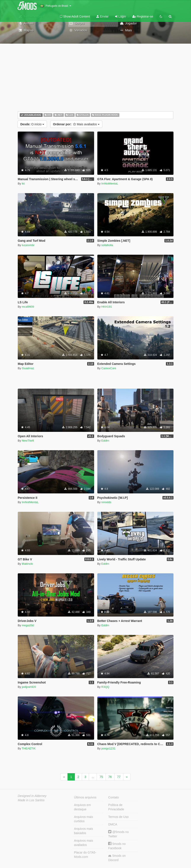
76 (110, 777)
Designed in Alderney (32, 796)
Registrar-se (143, 16)
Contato (113, 797)
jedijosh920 (29, 687)
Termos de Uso (118, 817)
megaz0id (28, 625)
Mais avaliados (76, 124)
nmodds (106, 502)
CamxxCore (109, 368)
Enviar (102, 16)
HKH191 (107, 307)
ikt (23, 184)
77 (119, 777)
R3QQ (105, 687)
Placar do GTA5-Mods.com (85, 855)
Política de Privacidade (116, 807)
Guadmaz (28, 368)
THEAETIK (29, 748)
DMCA (113, 824)
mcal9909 (28, 307)
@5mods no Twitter (118, 834)
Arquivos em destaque (82, 807)
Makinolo (27, 564)
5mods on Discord (117, 858)
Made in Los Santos (31, 800)
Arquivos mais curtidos (83, 819)
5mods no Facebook (117, 846)
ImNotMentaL (110, 184)
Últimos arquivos (85, 797)
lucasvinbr (28, 245)
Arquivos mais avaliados (83, 843)
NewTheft (28, 441)
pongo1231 (108, 748)
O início (32, 124)
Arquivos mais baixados (83, 831)
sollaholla (107, 245)
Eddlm (105, 441)
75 (101, 777)
